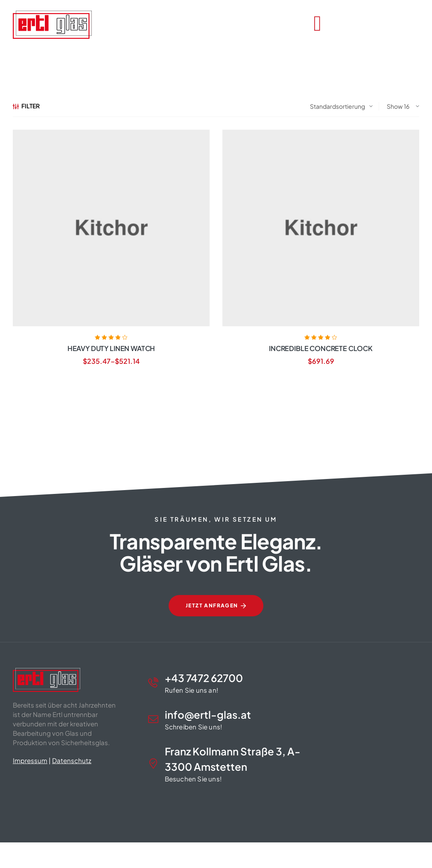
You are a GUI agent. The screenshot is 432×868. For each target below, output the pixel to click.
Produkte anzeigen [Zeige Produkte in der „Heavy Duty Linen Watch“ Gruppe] (111, 391)
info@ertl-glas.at (208, 714)
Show (395, 106)
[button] (19, 849)
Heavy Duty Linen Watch (111, 348)
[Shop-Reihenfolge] (341, 106)
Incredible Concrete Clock (321, 348)
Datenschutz (72, 760)
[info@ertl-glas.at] (153, 719)
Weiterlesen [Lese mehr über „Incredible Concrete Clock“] (321, 391)
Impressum (30, 760)
